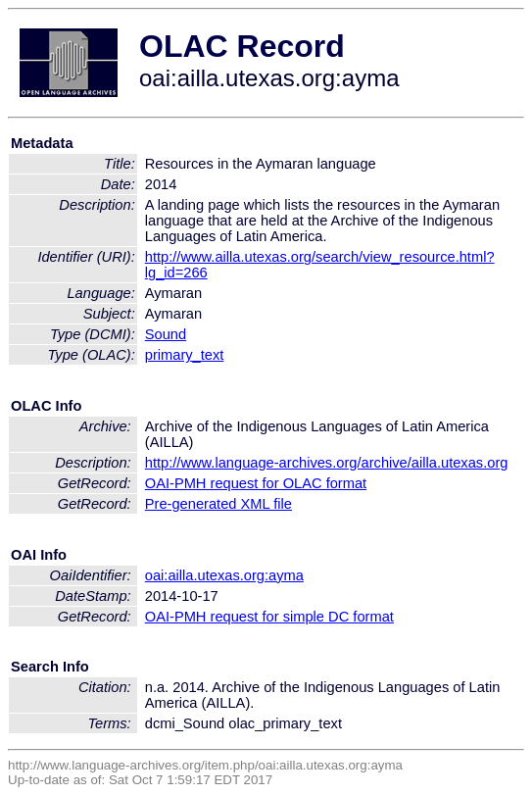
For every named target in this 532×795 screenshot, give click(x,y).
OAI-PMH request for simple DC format (269, 617)
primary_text (185, 355)
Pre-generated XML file (218, 504)
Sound (166, 334)
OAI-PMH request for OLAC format (256, 483)
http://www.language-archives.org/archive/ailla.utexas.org (327, 463)
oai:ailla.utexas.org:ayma (224, 575)
